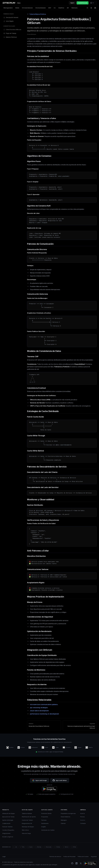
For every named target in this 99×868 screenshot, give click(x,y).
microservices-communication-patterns (44, 704)
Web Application (8, 8)
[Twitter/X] (81, 863)
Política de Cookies (83, 857)
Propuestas (45, 817)
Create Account (83, 3)
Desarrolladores (66, 817)
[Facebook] (91, 8)
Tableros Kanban (27, 813)
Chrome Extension (41, 8)
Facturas (44, 820)
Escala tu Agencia (8, 837)
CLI (55, 8)
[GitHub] (72, 863)
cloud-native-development (39, 711)
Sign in (72, 3)
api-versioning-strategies (39, 708)
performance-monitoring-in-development (44, 714)
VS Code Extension (27, 8)
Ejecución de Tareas (8, 817)
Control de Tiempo (27, 820)
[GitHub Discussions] (87, 8)
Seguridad (94, 857)
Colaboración (6, 823)
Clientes (63, 823)
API (68, 8)
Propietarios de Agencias (68, 813)
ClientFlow (61, 8)
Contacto (83, 823)
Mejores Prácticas (10, 37)
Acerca (82, 813)
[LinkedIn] (95, 8)
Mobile (17, 8)
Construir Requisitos (8, 830)
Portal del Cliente (46, 813)
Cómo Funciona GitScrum (12, 30)
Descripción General (11, 17)
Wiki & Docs (25, 830)
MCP (50, 8)
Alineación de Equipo (9, 813)
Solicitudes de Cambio (48, 830)
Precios (82, 817)
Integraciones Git (27, 823)
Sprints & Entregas (8, 820)
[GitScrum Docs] (11, 3)
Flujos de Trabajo (10, 33)
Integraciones (6, 833)
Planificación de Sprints (29, 817)
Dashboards (45, 823)
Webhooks (74, 8)
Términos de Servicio (55, 857)
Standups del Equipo (28, 827)
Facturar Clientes (7, 827)
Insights (44, 827)
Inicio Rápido (9, 21)
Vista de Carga (26, 833)
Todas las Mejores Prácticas (36, 14)
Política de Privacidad (69, 857)
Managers (64, 820)
